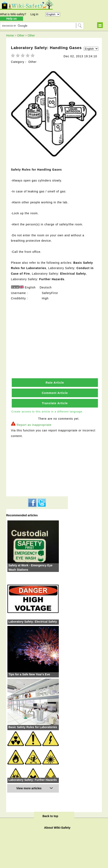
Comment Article (55, 393)
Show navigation (100, 25)
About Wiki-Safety (57, 828)
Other (21, 35)
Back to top (50, 816)
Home (10, 35)
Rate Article (55, 383)
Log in (34, 14)
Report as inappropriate (34, 425)
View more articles (29, 788)
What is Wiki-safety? (13, 14)
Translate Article (55, 403)
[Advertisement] (55, 330)
